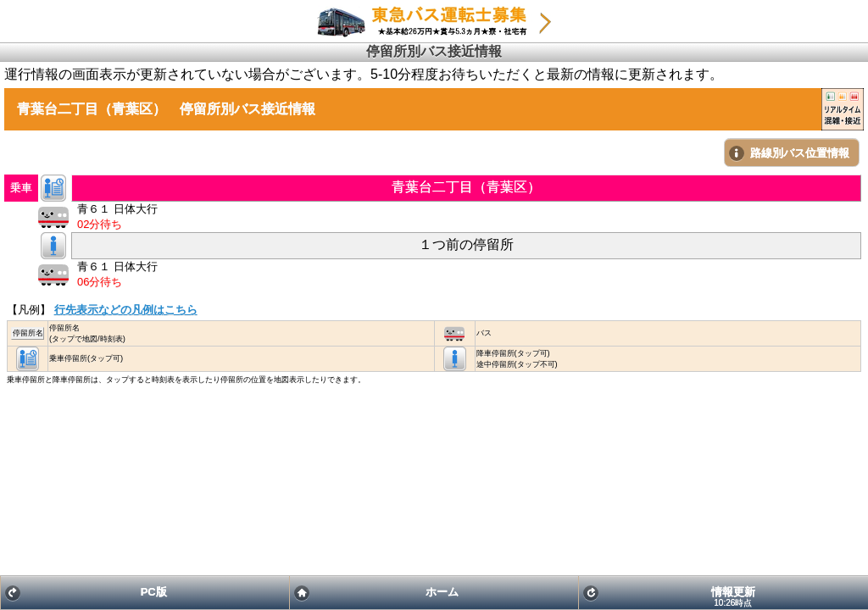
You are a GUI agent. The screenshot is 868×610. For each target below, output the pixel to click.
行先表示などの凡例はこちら (126, 310)
